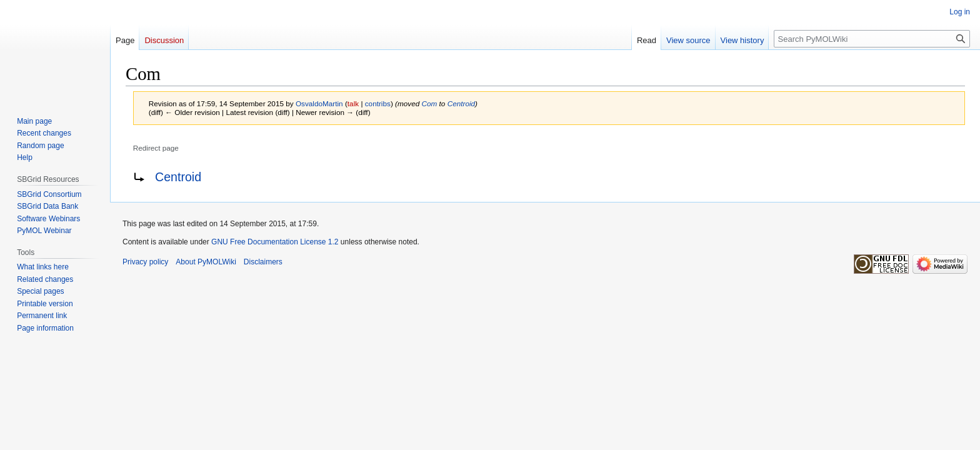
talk (353, 103)
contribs (378, 103)
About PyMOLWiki (206, 262)
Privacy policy (145, 262)
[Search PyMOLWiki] (872, 39)
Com (430, 103)
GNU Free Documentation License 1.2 (275, 242)
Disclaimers (263, 262)
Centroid (461, 103)
